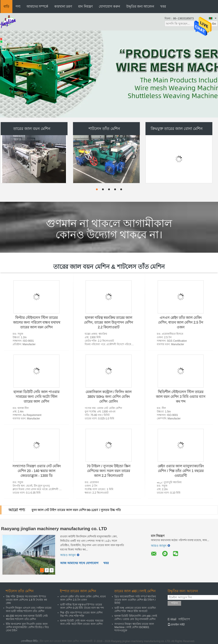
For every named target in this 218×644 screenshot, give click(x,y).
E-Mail (172, 619)
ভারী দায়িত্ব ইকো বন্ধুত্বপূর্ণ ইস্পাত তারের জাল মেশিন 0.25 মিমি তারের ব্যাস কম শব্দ (82, 606)
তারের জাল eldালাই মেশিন (135, 591)
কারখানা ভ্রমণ (63, 6)
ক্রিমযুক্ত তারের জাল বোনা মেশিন (177, 129)
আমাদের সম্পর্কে (37, 6)
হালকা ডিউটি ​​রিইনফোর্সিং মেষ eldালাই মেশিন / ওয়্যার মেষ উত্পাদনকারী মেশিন (136, 618)
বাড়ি (6, 6)
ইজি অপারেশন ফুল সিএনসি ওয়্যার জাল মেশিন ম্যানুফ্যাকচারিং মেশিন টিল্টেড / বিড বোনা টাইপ (27, 627)
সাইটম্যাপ (184, 619)
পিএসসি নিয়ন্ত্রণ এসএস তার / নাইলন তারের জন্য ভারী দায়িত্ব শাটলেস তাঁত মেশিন (29, 610)
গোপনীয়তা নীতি (29, 641)
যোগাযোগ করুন (109, 6)
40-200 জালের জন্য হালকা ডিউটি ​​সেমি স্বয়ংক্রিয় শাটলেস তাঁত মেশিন (27, 618)
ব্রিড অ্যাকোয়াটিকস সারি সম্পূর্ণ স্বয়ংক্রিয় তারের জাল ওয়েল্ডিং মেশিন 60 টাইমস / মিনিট (135, 600)
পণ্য (18, 6)
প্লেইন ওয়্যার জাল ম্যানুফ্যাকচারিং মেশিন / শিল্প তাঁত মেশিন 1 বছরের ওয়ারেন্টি (181, 471)
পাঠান (174, 603)
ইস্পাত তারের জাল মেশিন (78, 591)
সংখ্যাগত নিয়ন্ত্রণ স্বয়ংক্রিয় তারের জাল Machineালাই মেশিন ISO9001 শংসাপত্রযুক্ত (134, 627)
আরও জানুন (70, 555)
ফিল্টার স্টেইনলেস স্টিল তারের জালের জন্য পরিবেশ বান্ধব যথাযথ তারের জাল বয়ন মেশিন (37, 322)
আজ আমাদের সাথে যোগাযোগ (79, 563)
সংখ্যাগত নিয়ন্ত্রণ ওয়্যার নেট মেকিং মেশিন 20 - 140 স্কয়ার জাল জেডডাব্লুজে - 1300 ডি (37, 471)
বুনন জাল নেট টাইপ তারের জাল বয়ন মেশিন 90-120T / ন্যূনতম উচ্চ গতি (76, 510)
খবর (163, 6)
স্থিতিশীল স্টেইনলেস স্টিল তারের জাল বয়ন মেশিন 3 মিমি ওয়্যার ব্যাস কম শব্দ (181, 397)
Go (214, 24)
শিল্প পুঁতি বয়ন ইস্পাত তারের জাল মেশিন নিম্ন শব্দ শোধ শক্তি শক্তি (81, 614)
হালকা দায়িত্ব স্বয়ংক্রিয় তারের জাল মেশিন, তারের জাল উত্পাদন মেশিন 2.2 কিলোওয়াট (109, 322)
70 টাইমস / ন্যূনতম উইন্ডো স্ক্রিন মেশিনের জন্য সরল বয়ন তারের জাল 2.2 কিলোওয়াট (108, 471)
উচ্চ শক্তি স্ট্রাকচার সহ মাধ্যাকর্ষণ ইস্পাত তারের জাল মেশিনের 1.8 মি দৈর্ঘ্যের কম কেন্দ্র (26, 600)
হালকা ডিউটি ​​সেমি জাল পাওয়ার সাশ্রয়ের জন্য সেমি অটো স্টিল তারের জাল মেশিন (36, 397)
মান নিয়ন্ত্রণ (85, 6)
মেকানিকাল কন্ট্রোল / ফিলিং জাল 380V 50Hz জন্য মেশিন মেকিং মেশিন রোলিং (109, 397)
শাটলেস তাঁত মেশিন (104, 129)
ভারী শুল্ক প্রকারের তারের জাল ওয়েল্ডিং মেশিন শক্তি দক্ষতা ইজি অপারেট (135, 610)
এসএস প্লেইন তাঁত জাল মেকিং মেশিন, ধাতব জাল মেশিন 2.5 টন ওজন (181, 322)
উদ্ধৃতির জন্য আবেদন (140, 6)
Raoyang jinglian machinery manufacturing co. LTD (54, 529)
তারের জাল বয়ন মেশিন (32, 129)
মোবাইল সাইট (176, 625)
